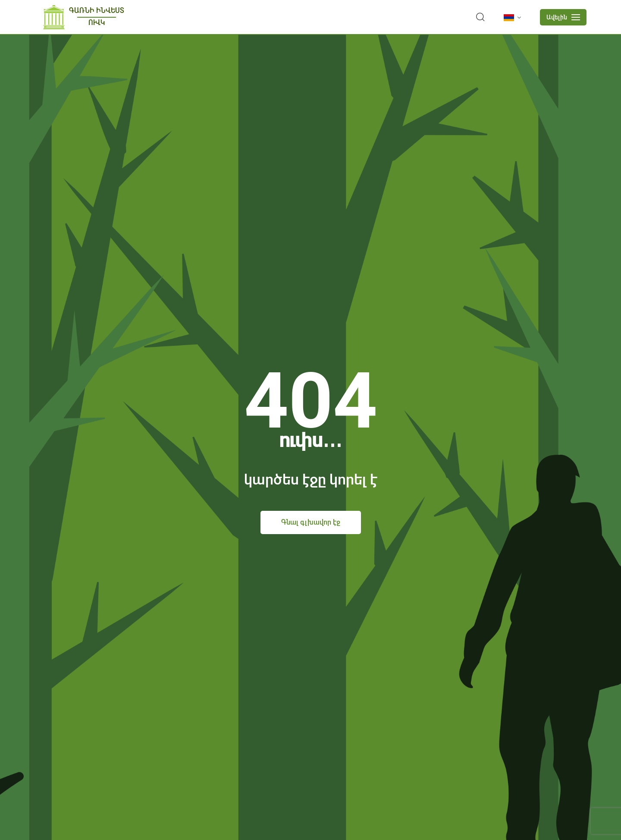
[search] (480, 17)
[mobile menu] (563, 17)
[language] (514, 18)
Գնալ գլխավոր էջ (311, 522)
